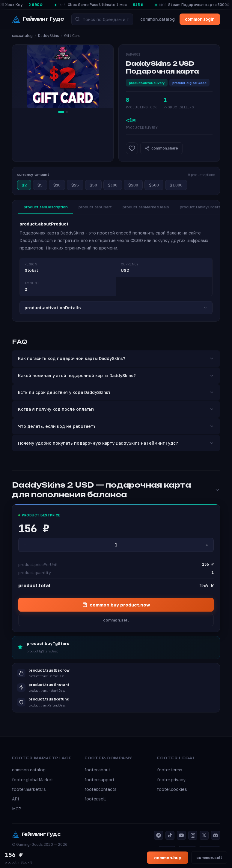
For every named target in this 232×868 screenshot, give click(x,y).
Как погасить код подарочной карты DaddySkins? (116, 358)
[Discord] (216, 835)
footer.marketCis (29, 789)
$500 (154, 185)
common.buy (168, 858)
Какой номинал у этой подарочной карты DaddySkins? (116, 375)
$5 (40, 185)
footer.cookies (172, 789)
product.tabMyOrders (200, 207)
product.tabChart (95, 207)
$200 (133, 185)
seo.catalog (22, 36)
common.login (200, 19)
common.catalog (158, 19)
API (16, 799)
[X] (204, 835)
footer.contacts (101, 789)
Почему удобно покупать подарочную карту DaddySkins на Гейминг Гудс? (116, 443)
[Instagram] (193, 835)
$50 (93, 185)
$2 (24, 185)
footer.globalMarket (33, 780)
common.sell (116, 620)
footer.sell (95, 799)
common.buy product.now (116, 605)
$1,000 (176, 185)
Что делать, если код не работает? (116, 426)
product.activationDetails (116, 308)
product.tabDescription (46, 207)
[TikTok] (170, 835)
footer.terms (170, 770)
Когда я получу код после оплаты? (116, 409)
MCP (17, 809)
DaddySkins (48, 36)
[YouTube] (181, 835)
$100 (113, 185)
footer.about (97, 770)
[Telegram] (159, 835)
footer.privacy (171, 780)
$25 (75, 185)
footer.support (100, 780)
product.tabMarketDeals (146, 207)
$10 (57, 185)
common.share (161, 148)
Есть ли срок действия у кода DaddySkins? (116, 392)
